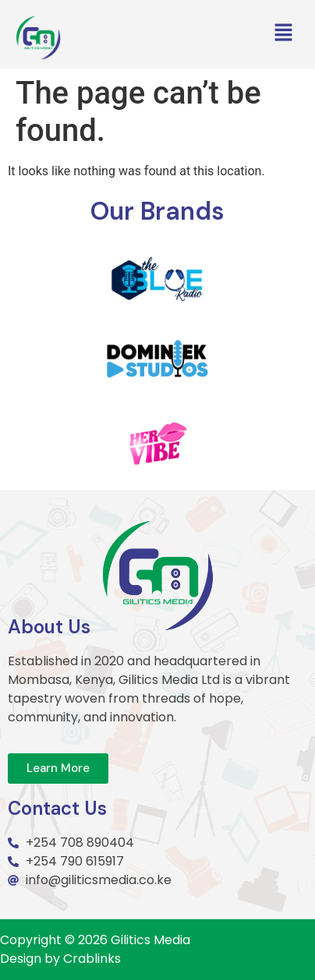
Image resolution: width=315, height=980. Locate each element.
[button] (284, 33)
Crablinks (92, 959)
